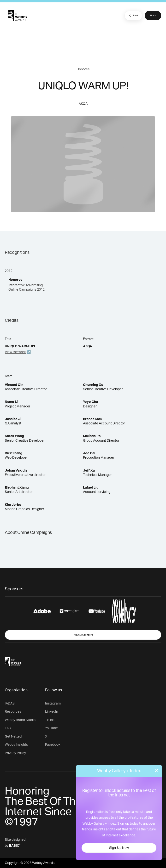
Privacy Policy (15, 753)
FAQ (8, 728)
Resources (13, 712)
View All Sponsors (83, 635)
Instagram (53, 704)
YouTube (51, 728)
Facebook (53, 745)
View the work (15, 352)
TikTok (50, 720)
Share (153, 16)
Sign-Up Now (119, 848)
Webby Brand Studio (20, 720)
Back (133, 15)
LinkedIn (52, 712)
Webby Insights (16, 745)
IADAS (10, 704)
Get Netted (13, 737)
